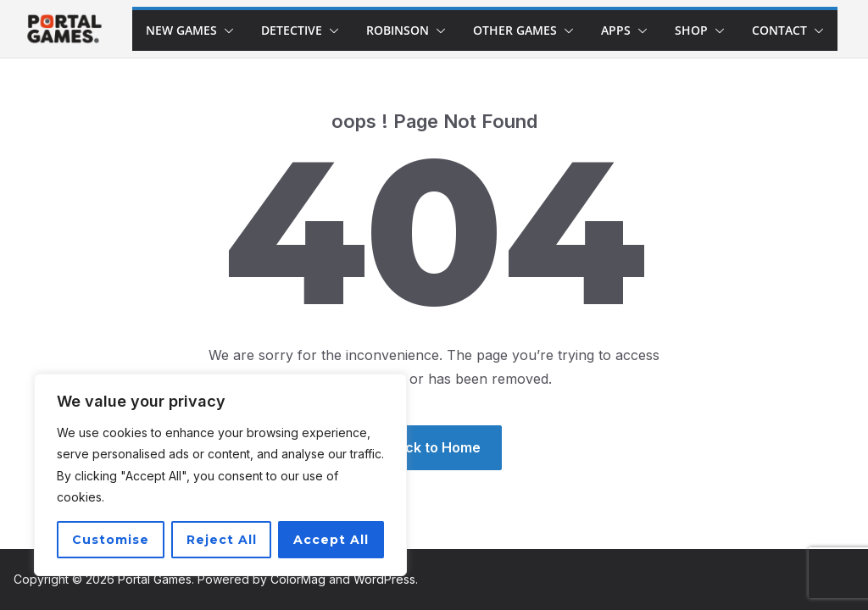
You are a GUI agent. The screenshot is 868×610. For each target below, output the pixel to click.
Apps (616, 30)
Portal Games (155, 579)
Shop (691, 30)
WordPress (384, 579)
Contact (779, 30)
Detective (292, 30)
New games (181, 30)
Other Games (515, 30)
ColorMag (298, 579)
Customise (111, 540)
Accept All (331, 540)
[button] (225, 30)
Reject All (222, 540)
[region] (220, 475)
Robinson (398, 30)
